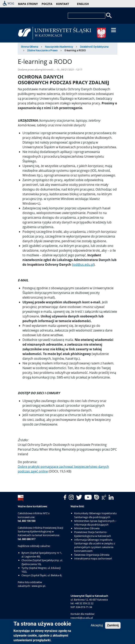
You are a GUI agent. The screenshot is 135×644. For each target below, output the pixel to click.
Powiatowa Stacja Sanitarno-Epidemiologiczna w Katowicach (93, 534)
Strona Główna (30, 47)
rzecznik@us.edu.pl (82, 618)
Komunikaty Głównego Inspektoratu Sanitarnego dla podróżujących (95, 515)
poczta (47, 4)
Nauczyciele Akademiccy (59, 47)
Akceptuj (97, 626)
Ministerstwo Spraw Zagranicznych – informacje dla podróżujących (95, 523)
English (83, 4)
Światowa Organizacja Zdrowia (92, 555)
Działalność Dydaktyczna (94, 47)
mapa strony (28, 4)
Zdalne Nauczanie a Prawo (42, 50)
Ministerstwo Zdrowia (87, 528)
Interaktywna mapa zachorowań (93, 558)
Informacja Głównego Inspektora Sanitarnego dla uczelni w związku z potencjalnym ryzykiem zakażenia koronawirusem (95, 545)
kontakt (63, 4)
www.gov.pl (38, 586)
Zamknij (113, 626)
